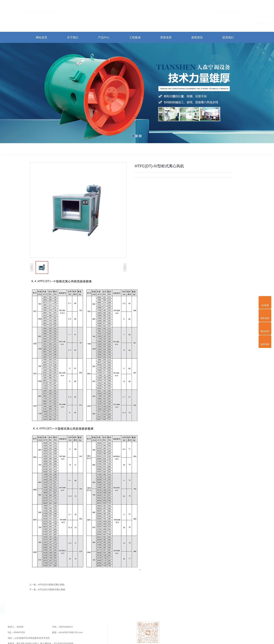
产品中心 (104, 37)
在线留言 (242, 4)
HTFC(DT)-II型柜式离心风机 (52, 589)
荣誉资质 (166, 37)
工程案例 (135, 37)
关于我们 (73, 37)
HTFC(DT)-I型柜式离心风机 (51, 584)
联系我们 (231, 4)
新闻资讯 (197, 37)
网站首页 (219, 4)
